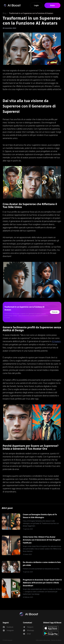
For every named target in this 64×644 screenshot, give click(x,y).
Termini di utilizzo (56, 640)
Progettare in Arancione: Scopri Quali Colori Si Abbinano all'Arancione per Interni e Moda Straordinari (42, 583)
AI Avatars (56, 341)
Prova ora (55, 312)
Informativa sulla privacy (43, 640)
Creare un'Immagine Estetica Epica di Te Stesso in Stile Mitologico (40, 516)
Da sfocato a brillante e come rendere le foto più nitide (42, 564)
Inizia (52, 5)
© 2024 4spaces (7, 640)
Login (36, 5)
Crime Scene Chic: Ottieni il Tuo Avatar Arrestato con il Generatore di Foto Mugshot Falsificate (42, 540)
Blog (5, 13)
